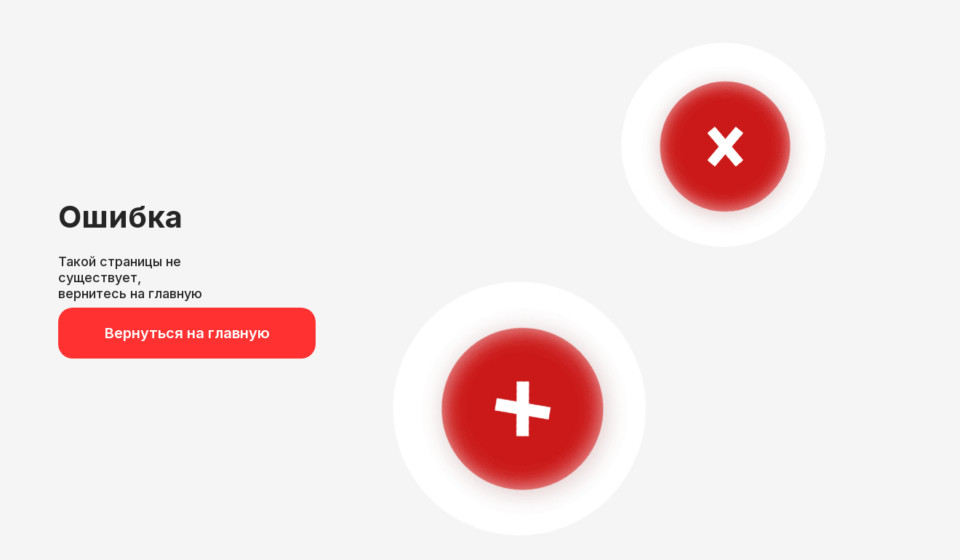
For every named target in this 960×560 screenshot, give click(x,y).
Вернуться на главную (187, 333)
